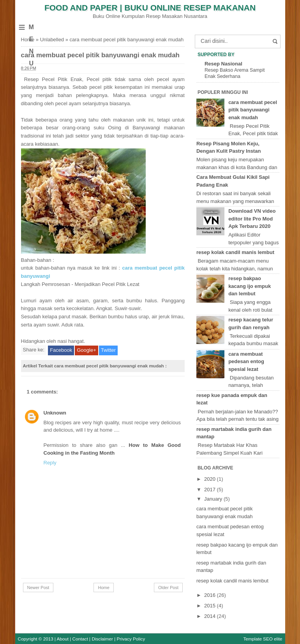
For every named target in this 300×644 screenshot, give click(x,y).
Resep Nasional (223, 64)
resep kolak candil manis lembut (235, 252)
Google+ (86, 350)
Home (28, 40)
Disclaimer (102, 639)
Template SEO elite (263, 639)
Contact (80, 639)
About (63, 639)
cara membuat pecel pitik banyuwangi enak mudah (100, 55)
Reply (50, 463)
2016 (211, 595)
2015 (211, 606)
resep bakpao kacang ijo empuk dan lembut (250, 286)
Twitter (108, 350)
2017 (211, 490)
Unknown (55, 413)
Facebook (61, 350)
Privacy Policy (131, 639)
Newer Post (38, 588)
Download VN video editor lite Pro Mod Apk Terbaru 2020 (252, 219)
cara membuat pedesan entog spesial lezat (246, 362)
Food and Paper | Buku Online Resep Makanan (150, 8)
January (214, 499)
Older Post (168, 588)
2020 (211, 479)
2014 (211, 616)
